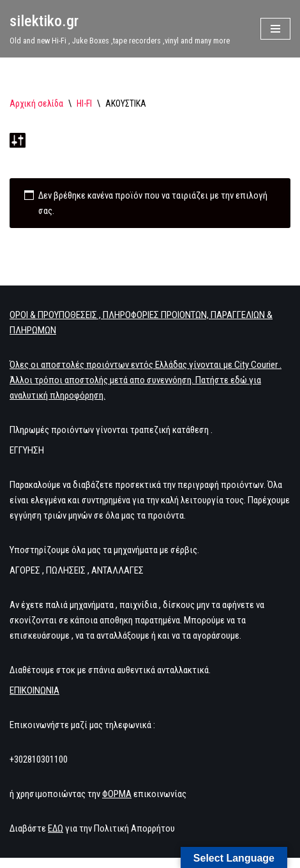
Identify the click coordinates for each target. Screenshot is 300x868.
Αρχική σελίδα (36, 103)
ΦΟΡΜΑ (117, 794)
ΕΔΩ (56, 828)
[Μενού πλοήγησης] (275, 29)
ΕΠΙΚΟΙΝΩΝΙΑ (34, 690)
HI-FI (84, 103)
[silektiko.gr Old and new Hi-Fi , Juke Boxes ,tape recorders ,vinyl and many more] (120, 29)
